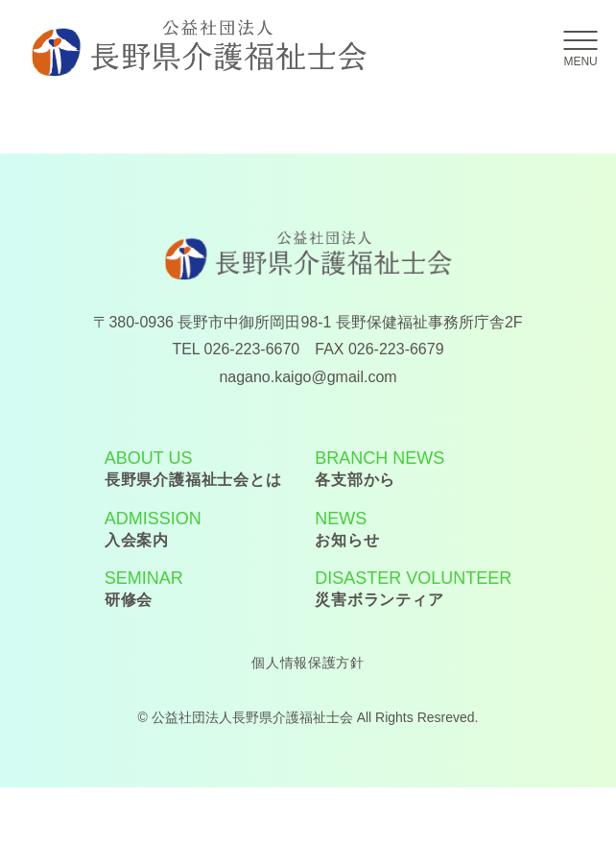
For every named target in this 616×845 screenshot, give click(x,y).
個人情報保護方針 (308, 663)
